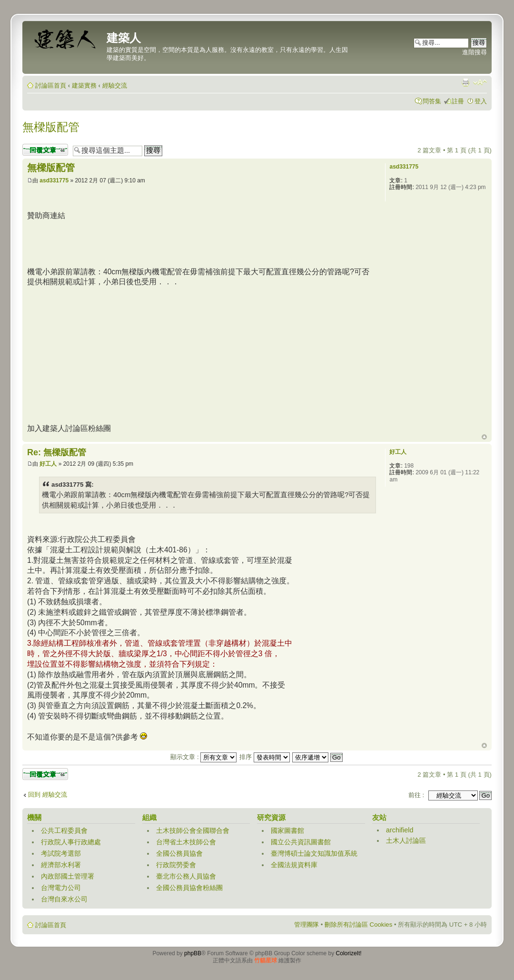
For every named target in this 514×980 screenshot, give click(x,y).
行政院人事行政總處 (71, 842)
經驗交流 (115, 85)
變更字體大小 (480, 82)
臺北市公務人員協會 (186, 876)
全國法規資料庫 (294, 865)
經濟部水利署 (61, 865)
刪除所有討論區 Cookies (358, 925)
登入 (481, 101)
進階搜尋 (474, 52)
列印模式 (465, 82)
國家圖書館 (287, 830)
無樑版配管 (51, 127)
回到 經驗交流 (48, 795)
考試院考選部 (61, 853)
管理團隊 (306, 925)
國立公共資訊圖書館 (301, 842)
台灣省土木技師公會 (186, 842)
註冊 (458, 101)
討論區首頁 (51, 85)
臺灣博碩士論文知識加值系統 (314, 853)
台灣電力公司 (61, 888)
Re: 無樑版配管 (57, 452)
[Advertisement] (200, 242)
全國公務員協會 (179, 853)
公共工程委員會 (64, 830)
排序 (265, 757)
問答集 (432, 101)
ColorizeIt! (349, 953)
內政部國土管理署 (68, 876)
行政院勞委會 (176, 865)
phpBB (193, 953)
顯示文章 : (203, 757)
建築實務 (84, 85)
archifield (400, 830)
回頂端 (484, 437)
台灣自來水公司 (64, 899)
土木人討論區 (406, 840)
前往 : (416, 795)
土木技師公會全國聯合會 (193, 830)
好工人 (48, 464)
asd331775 (54, 180)
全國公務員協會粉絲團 (189, 888)
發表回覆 (45, 150)
